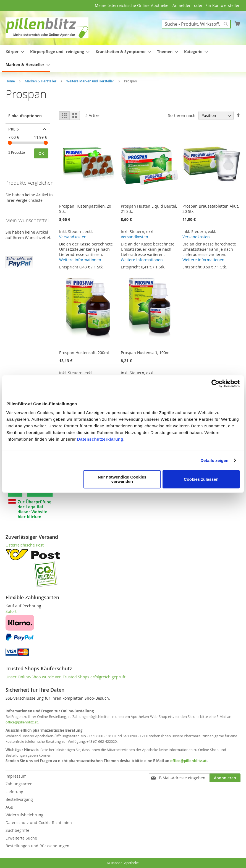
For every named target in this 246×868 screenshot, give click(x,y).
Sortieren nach (182, 115)
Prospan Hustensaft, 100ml (146, 353)
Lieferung (14, 792)
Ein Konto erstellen (223, 5)
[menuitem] (13, 52)
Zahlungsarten (19, 784)
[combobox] (196, 24)
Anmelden (182, 5)
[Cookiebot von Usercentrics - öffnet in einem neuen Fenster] (215, 384)
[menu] (123, 58)
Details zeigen (214, 460)
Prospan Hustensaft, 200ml (84, 353)
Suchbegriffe (17, 830)
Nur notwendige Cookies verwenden (122, 479)
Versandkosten (73, 237)
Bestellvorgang (19, 799)
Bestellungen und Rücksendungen (37, 846)
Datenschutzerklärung (100, 439)
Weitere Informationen (80, 260)
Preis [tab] (14, 129)
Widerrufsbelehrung (24, 815)
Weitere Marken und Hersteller (91, 81)
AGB (9, 807)
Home (11, 81)
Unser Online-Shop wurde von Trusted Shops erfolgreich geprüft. (66, 677)
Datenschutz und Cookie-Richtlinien (39, 823)
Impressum (16, 776)
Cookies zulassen (201, 479)
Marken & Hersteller (41, 81)
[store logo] (47, 28)
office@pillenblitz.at (22, 722)
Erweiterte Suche (21, 838)
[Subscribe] (225, 778)
